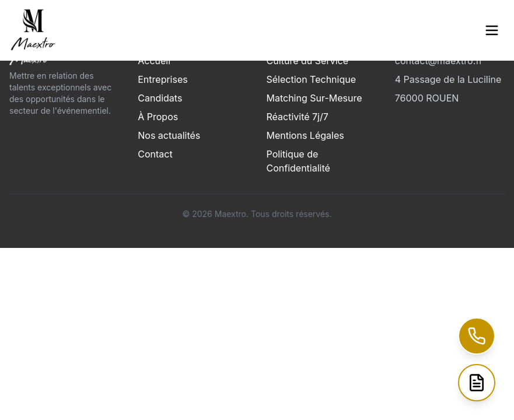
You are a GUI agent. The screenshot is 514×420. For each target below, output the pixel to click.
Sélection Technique (312, 79)
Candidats (160, 98)
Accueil (154, 61)
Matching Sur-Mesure (314, 98)
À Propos (158, 117)
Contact (155, 154)
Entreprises (162, 79)
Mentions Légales (305, 135)
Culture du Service (308, 61)
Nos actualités (169, 135)
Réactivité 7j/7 (298, 117)
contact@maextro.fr (439, 61)
